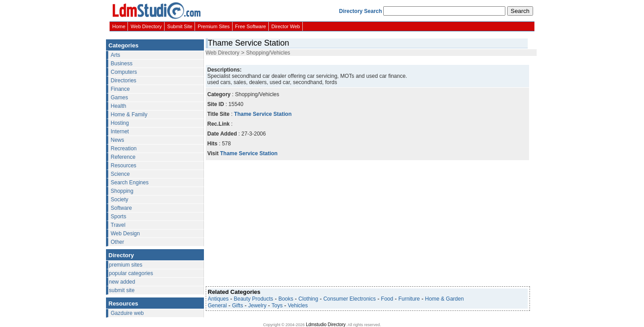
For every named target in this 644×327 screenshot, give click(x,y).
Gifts (238, 306)
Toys (277, 306)
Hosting (120, 123)
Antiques (218, 299)
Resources (124, 166)
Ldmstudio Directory (326, 325)
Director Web (286, 26)
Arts (116, 55)
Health (119, 106)
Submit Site (180, 26)
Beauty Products (254, 299)
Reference (123, 157)
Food (387, 299)
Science (121, 174)
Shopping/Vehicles (268, 53)
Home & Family (129, 115)
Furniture (409, 299)
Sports (119, 217)
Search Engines (130, 183)
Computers (124, 72)
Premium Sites (214, 26)
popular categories (131, 273)
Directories (124, 81)
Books (286, 299)
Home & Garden (444, 299)
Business (122, 64)
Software (121, 208)
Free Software (251, 26)
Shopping (122, 191)
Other (118, 242)
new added (122, 282)
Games (120, 98)
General (218, 306)
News (118, 140)
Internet (120, 132)
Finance (121, 89)
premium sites (126, 265)
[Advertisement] (367, 60)
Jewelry (257, 306)
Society (120, 200)
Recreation (124, 149)
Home (119, 26)
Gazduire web (127, 313)
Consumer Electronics (350, 299)
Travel (118, 225)
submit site (122, 290)
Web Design (125, 234)
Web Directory (146, 26)
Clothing (308, 299)
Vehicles (298, 306)
